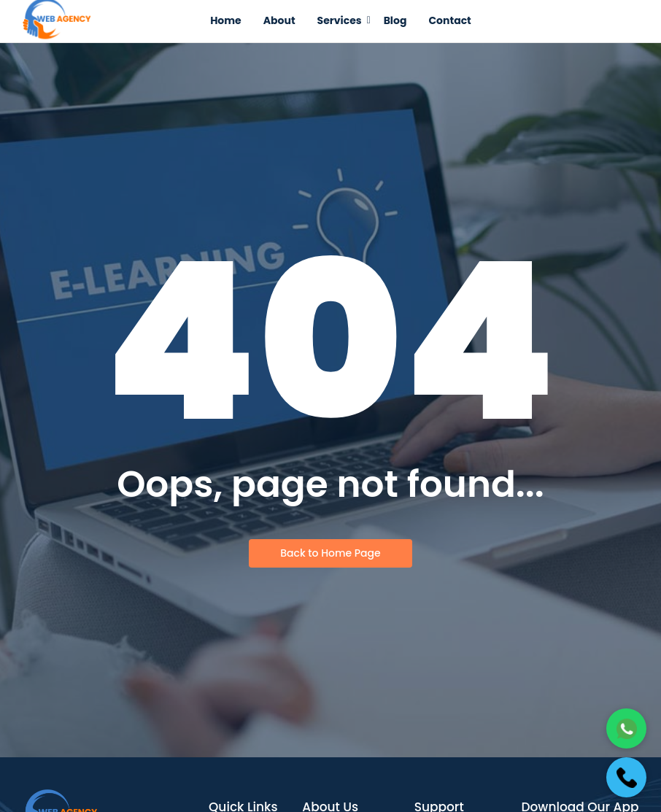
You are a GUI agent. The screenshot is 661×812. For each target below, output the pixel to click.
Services (342, 20)
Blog (395, 20)
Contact (449, 20)
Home (226, 20)
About (279, 20)
